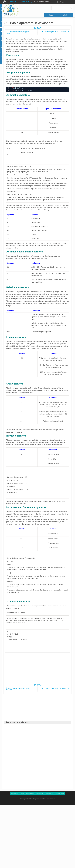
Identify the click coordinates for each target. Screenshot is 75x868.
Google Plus (63, 2)
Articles (65, 15)
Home (51, 15)
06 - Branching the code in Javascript (55, 32)
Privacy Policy (59, 794)
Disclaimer (40, 794)
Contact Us (15, 794)
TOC (37, 28)
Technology (13, 2)
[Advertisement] (40, 669)
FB (57, 2)
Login (69, 2)
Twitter (60, 2)
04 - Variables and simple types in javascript (18, 32)
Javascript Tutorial (25, 2)
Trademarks (49, 794)
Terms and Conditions (27, 794)
